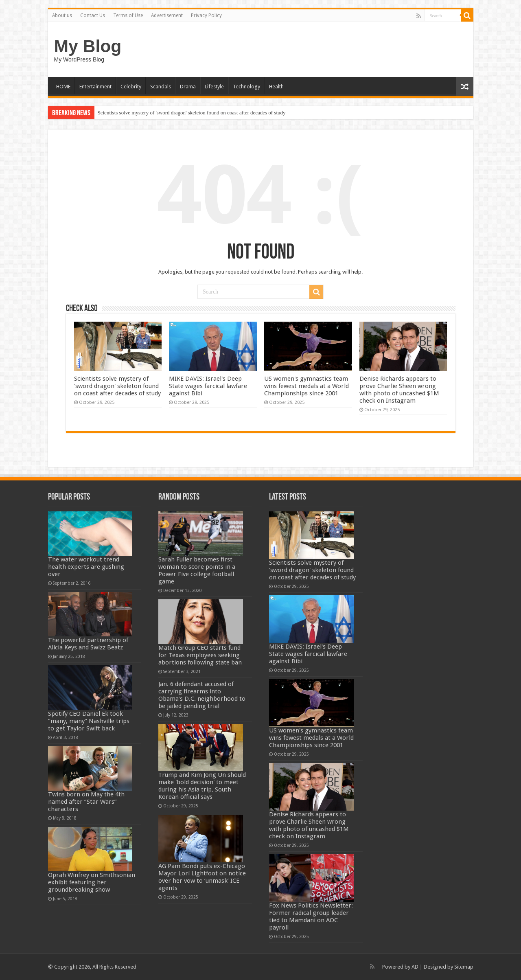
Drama (188, 87)
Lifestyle (214, 87)
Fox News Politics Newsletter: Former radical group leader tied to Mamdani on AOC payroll (311, 916)
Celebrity (131, 87)
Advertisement (167, 15)
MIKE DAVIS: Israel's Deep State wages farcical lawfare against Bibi (208, 386)
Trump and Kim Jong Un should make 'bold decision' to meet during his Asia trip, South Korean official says (202, 786)
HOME (63, 87)
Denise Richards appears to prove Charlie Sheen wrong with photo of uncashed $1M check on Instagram (399, 390)
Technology (246, 87)
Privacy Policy (206, 15)
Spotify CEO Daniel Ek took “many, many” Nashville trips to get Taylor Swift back (89, 721)
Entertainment (95, 87)
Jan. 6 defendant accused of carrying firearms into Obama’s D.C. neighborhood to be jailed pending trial (202, 695)
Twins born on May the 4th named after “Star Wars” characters (86, 802)
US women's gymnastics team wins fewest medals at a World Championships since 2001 (306, 386)
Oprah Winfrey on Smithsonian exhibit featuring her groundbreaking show (92, 882)
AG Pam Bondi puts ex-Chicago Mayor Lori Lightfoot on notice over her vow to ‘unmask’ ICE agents (202, 877)
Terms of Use (128, 15)
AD (415, 967)
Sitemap (464, 967)
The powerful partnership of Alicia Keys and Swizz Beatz (88, 644)
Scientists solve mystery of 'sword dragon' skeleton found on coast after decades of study (192, 113)
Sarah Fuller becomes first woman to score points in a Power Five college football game (197, 570)
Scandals (161, 87)
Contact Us (93, 15)
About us (62, 15)
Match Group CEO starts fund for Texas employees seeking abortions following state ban (200, 655)
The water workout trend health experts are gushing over (86, 567)
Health (276, 87)
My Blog (88, 46)
